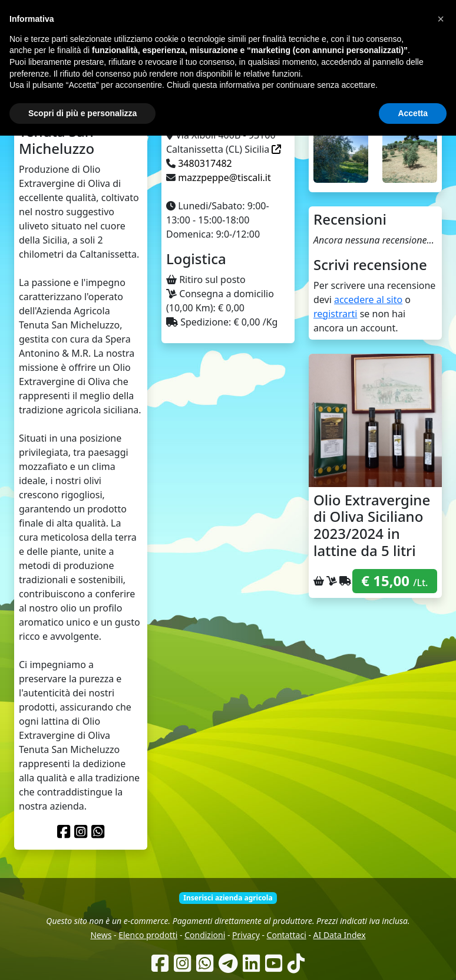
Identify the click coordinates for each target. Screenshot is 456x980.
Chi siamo (217, 76)
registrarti (336, 314)
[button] (441, 863)
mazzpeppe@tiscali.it (224, 177)
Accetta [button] (413, 957)
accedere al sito (368, 300)
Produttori (264, 76)
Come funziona (161, 76)
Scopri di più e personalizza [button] (82, 957)
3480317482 (205, 163)
